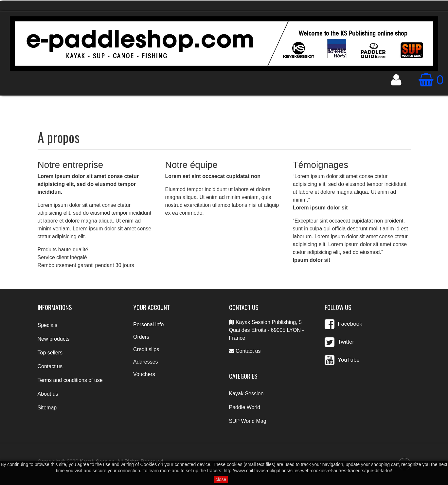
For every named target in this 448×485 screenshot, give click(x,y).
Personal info (148, 324)
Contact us (248, 351)
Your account (152, 307)
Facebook (350, 324)
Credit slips (146, 349)
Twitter (346, 342)
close (221, 479)
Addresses (146, 362)
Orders (141, 337)
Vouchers (144, 374)
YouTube (349, 360)
